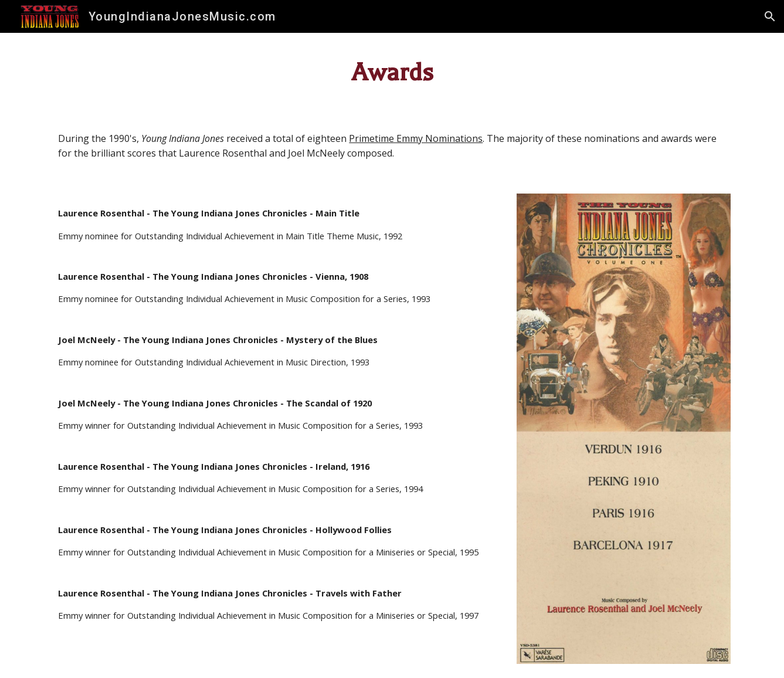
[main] (392, 73)
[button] (770, 16)
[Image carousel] (624, 429)
